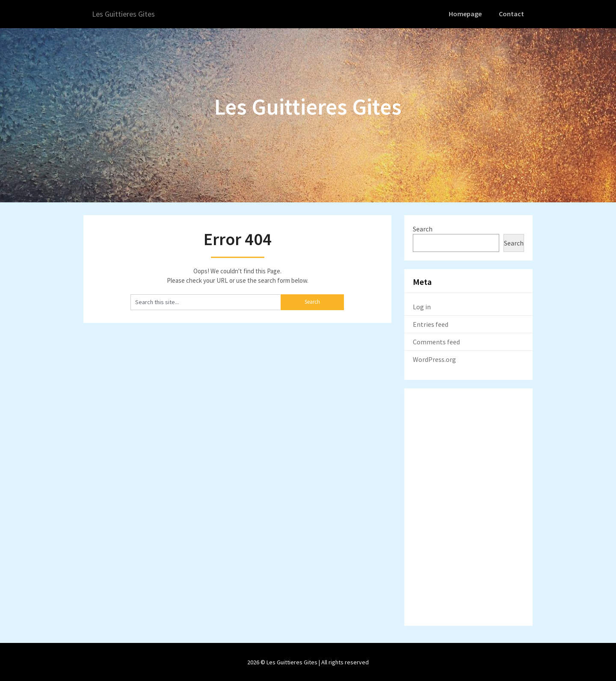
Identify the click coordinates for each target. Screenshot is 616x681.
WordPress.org (434, 358)
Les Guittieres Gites (126, 14)
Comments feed (436, 341)
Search (423, 228)
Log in (422, 306)
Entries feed (431, 323)
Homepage (467, 14)
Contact (512, 14)
